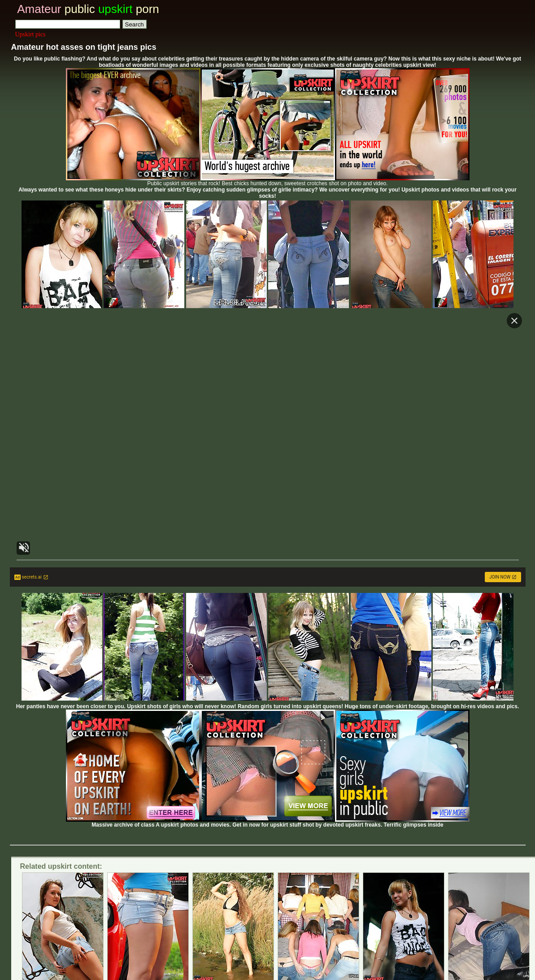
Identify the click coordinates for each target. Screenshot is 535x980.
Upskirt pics (30, 34)
